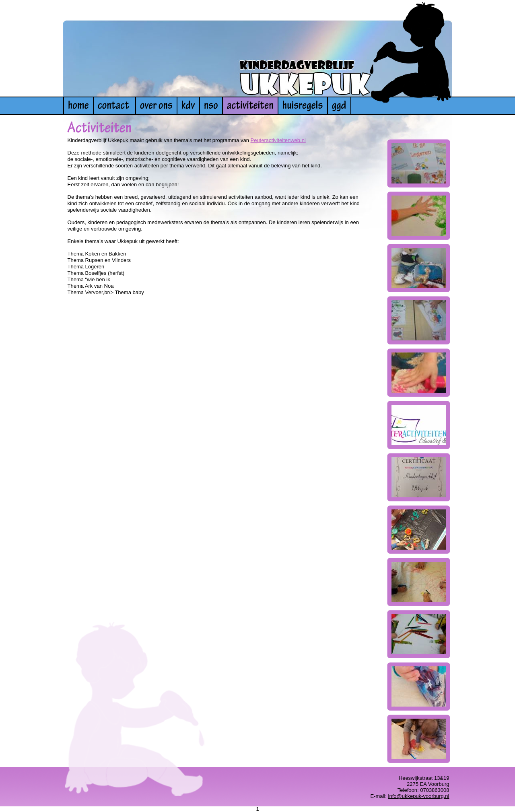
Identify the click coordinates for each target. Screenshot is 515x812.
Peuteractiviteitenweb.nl (278, 140)
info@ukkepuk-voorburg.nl (419, 796)
